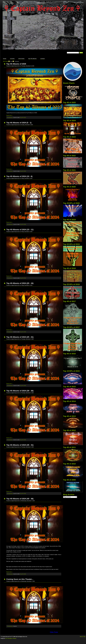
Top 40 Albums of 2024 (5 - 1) (19, 123)
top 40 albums (32, 59)
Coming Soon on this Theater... (20, 579)
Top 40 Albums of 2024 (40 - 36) (20, 499)
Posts (11, 61)
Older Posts (54, 632)
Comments (17, 61)
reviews (12, 59)
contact (43, 59)
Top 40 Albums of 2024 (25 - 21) (20, 337)
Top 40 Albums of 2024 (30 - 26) (20, 391)
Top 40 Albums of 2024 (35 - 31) (20, 445)
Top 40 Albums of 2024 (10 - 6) (19, 176)
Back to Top (83, 637)
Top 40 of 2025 (23, 117)
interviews (21, 59)
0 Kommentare (10, 117)
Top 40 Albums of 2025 (16, 64)
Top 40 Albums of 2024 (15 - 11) (20, 230)
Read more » (9, 115)
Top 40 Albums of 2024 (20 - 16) (20, 283)
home (5, 59)
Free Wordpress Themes (11, 638)
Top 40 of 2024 (23, 171)
